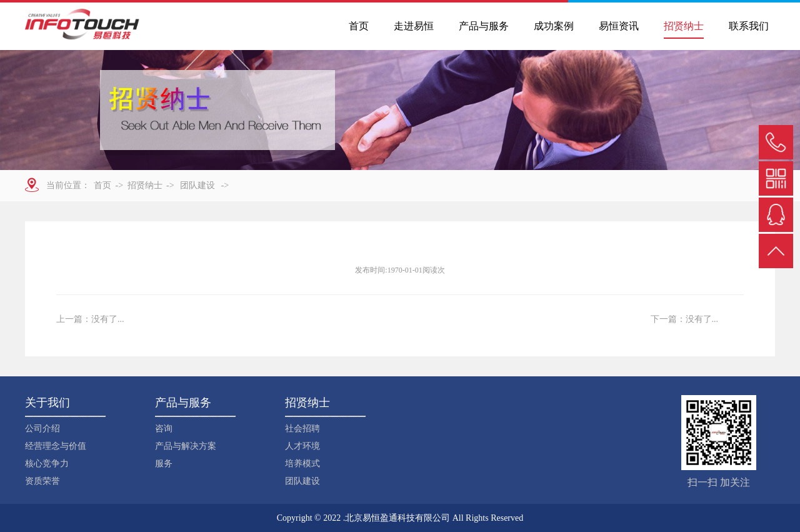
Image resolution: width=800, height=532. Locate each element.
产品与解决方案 (186, 446)
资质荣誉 (42, 481)
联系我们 (749, 26)
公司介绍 (42, 429)
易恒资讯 (619, 26)
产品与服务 (484, 26)
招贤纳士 (684, 26)
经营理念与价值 (56, 446)
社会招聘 (302, 429)
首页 (359, 26)
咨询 (164, 429)
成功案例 (554, 26)
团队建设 (302, 481)
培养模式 (302, 464)
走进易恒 (414, 26)
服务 (164, 464)
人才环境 (302, 446)
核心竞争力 (47, 464)
